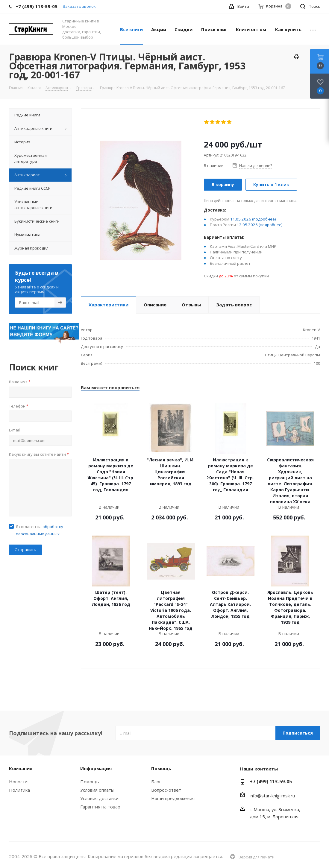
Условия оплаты (97, 790)
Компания (21, 768)
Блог (156, 782)
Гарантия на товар (100, 807)
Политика (19, 790)
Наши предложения (173, 798)
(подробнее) (264, 219)
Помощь (90, 782)
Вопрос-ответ (166, 790)
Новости (18, 782)
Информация (96, 768)
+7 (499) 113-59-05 (271, 782)
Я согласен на (40, 530)
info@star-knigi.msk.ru (272, 796)
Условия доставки (99, 798)
